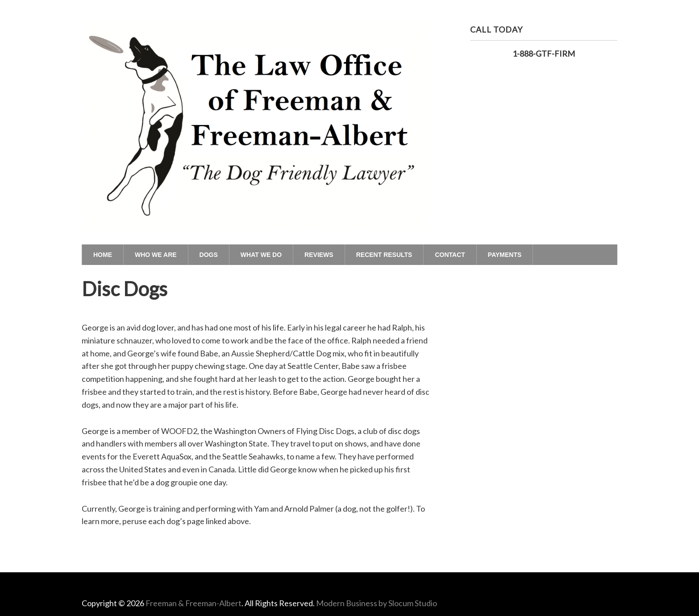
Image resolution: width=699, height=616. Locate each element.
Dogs (209, 255)
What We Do (261, 255)
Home (103, 255)
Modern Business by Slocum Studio (377, 603)
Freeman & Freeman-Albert (193, 603)
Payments (505, 255)
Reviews (319, 255)
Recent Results (384, 255)
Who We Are (156, 255)
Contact (450, 255)
